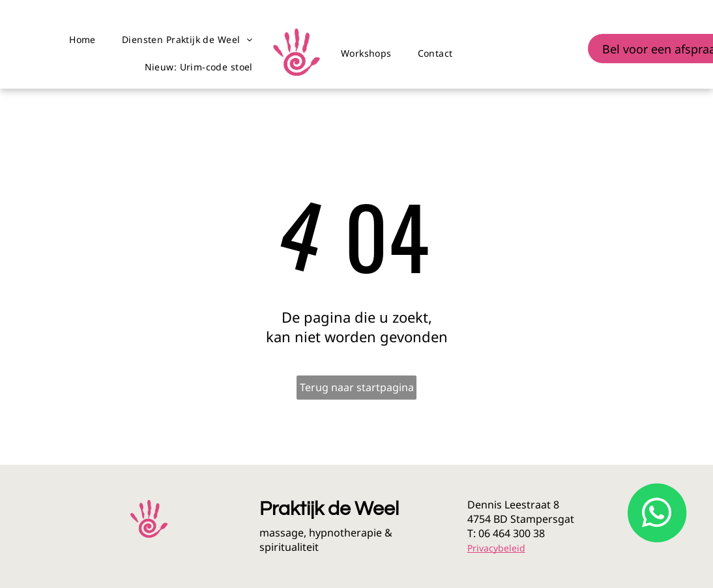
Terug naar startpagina (357, 387)
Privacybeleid (496, 548)
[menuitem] (82, 39)
